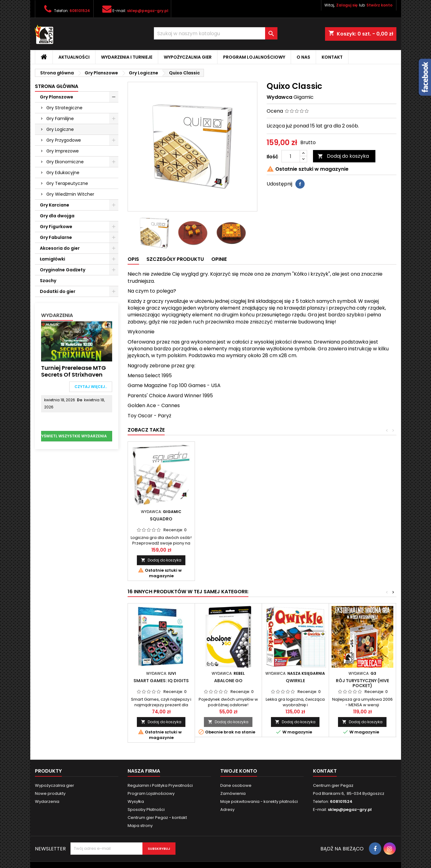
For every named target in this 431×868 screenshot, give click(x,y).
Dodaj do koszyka (343, 156)
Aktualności (74, 57)
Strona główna (57, 86)
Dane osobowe (236, 785)
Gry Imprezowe (63, 151)
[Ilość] (291, 156)
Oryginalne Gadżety (63, 270)
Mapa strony (140, 826)
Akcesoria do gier (60, 248)
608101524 (80, 11)
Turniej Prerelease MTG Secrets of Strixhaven (74, 371)
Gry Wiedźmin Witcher (70, 194)
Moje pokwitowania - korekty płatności (259, 801)
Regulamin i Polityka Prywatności (160, 785)
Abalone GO (228, 681)
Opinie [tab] (219, 259)
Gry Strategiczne (64, 108)
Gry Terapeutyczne (67, 183)
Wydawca (279, 97)
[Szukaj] (216, 33)
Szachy (48, 281)
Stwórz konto (379, 5)
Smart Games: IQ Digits (161, 681)
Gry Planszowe (57, 97)
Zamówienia (233, 793)
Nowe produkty (50, 793)
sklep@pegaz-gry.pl (148, 11)
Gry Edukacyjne (63, 173)
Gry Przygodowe (64, 140)
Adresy (227, 810)
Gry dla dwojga (57, 216)
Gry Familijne (60, 119)
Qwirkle (295, 681)
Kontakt (332, 57)
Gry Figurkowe (56, 227)
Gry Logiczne (60, 129)
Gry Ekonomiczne (65, 162)
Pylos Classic (161, 519)
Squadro (228, 519)
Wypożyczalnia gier (188, 57)
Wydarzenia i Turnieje (127, 57)
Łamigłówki (53, 259)
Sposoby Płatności (146, 810)
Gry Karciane (55, 205)
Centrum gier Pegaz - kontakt (157, 818)
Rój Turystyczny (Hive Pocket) (362, 683)
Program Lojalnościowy (254, 57)
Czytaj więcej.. (91, 387)
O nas (303, 57)
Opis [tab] (133, 259)
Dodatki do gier (58, 291)
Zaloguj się (347, 5)
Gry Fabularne (56, 237)
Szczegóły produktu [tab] (175, 259)
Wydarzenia (57, 315)
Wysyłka (136, 801)
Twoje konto (239, 771)
